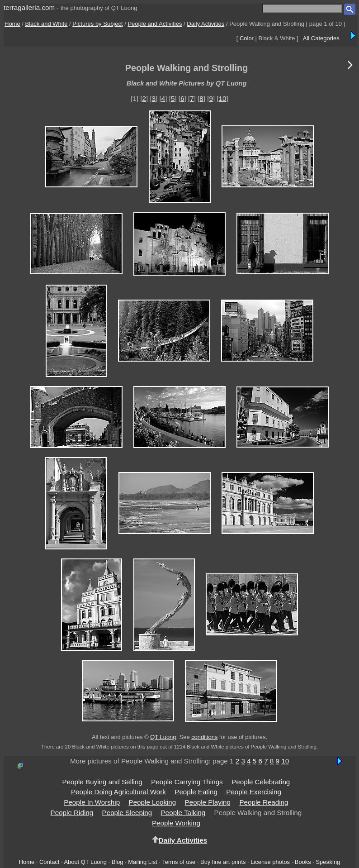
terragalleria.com (29, 7)
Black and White (47, 24)
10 (223, 98)
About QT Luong (85, 862)
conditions (204, 737)
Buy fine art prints (223, 862)
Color (247, 38)
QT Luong (163, 737)
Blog (118, 862)
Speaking (328, 862)
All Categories (321, 38)
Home (12, 24)
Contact (49, 862)
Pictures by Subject (97, 24)
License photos (270, 862)
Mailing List (143, 862)
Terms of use (179, 862)
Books (303, 862)
